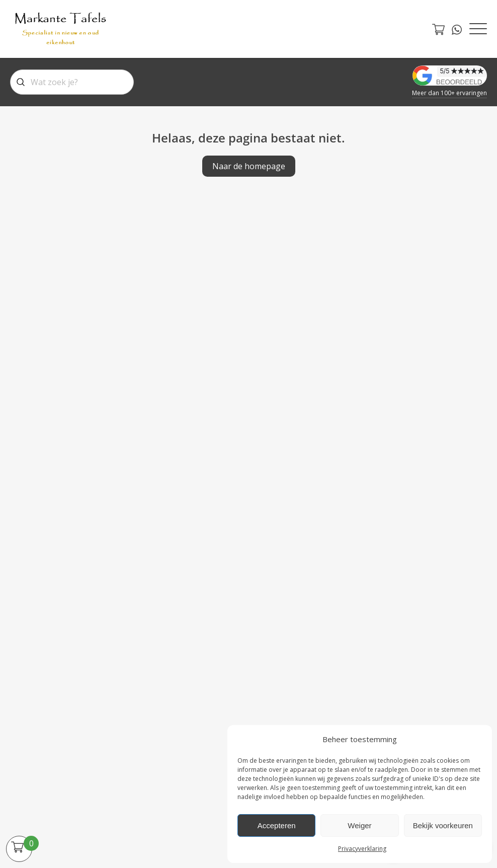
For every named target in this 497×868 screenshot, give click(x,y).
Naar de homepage (249, 166)
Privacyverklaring (362, 849)
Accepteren (277, 825)
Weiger (359, 825)
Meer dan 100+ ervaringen (449, 93)
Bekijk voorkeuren (443, 825)
